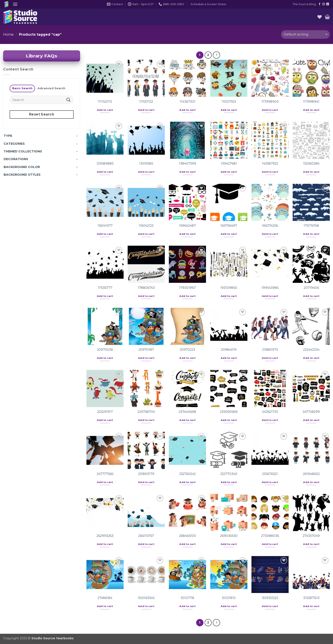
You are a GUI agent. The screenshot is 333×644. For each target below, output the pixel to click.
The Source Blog (304, 4)
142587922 (270, 164)
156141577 (105, 226)
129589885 (105, 164)
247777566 (105, 474)
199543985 (270, 288)
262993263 (105, 536)
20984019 (229, 350)
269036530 (229, 536)
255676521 (270, 474)
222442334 (311, 350)
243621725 (270, 412)
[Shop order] (305, 34)
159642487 (187, 226)
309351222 (270, 598)
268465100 (188, 536)
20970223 (187, 350)
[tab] (22, 88)
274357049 (311, 536)
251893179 (146, 474)
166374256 (270, 226)
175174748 (311, 226)
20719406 (311, 288)
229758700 (146, 412)
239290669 (229, 412)
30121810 (229, 598)
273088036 (270, 536)
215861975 (270, 350)
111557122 (146, 102)
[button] (15, 4)
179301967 (187, 288)
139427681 (229, 164)
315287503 (311, 598)
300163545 (146, 598)
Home (8, 34)
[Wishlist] (320, 17)
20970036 (105, 350)
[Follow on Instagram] (324, 4)
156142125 (146, 226)
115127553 (229, 102)
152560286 (311, 164)
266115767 (146, 536)
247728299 (311, 412)
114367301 (188, 102)
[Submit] (69, 100)
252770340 (229, 474)
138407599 (188, 164)
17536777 (105, 288)
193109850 (229, 288)
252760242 (188, 474)
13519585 (146, 164)
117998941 (311, 102)
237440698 (187, 412)
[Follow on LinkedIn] (328, 4)
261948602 (311, 474)
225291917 (105, 412)
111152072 (105, 102)
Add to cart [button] (105, 110)
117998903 (270, 102)
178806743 (146, 288)
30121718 (187, 598)
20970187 (146, 350)
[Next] (216, 55)
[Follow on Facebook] (320, 4)
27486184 (105, 598)
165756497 (229, 226)
